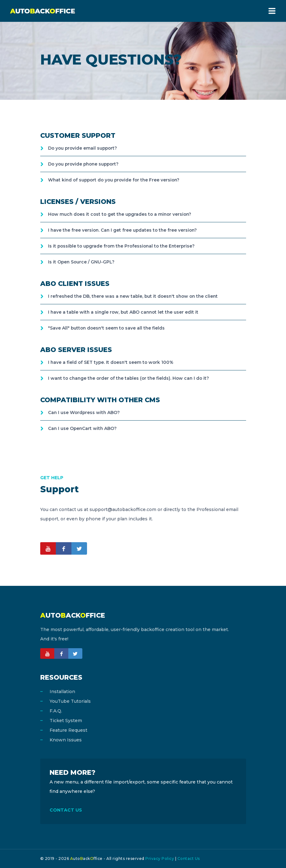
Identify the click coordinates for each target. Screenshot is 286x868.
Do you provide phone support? (85, 164)
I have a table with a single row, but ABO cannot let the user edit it (125, 312)
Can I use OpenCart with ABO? (83, 428)
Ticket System (66, 721)
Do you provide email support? (84, 148)
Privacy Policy (160, 858)
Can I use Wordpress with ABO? (85, 412)
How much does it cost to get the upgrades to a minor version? (121, 214)
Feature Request (68, 730)
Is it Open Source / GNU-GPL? (82, 262)
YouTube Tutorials (70, 701)
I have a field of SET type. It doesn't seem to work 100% (112, 362)
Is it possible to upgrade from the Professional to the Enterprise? (124, 246)
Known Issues (66, 740)
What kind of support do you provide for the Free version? (116, 180)
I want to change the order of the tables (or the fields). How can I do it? (131, 378)
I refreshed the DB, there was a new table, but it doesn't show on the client (135, 296)
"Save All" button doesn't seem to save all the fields (107, 328)
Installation (62, 692)
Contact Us (189, 858)
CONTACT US (66, 810)
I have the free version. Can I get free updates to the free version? (124, 230)
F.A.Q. (56, 711)
